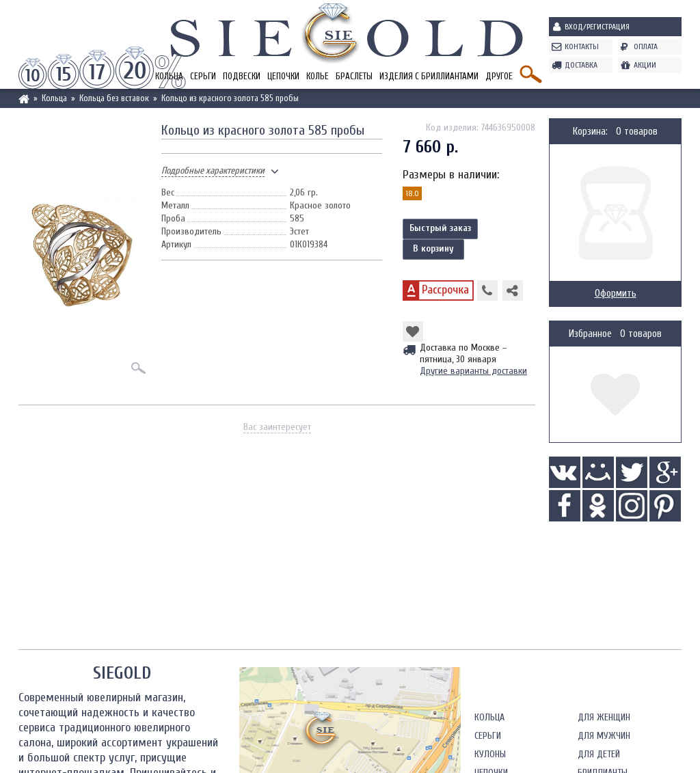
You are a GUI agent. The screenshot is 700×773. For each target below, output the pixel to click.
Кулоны (490, 754)
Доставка (581, 65)
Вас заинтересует (277, 427)
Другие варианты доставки (473, 371)
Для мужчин (604, 736)
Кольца (489, 717)
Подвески (242, 76)
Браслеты (354, 76)
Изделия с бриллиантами (429, 76)
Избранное (590, 334)
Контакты (582, 46)
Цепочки (283, 76)
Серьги (203, 76)
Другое (499, 76)
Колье (318, 76)
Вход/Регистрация (597, 27)
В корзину (433, 248)
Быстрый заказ (440, 228)
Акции (645, 65)
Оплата (646, 46)
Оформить (616, 294)
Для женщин (604, 717)
